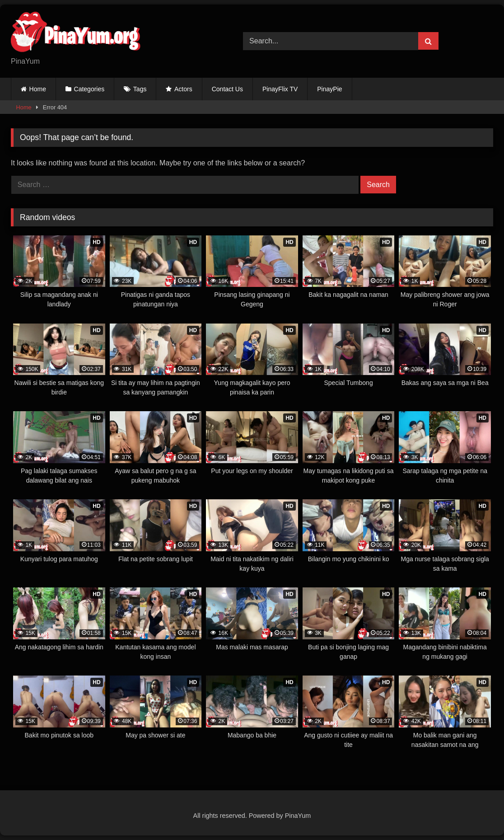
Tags (140, 89)
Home (38, 89)
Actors (183, 89)
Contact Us (227, 89)
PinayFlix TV (280, 89)
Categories (89, 89)
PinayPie (329, 89)
